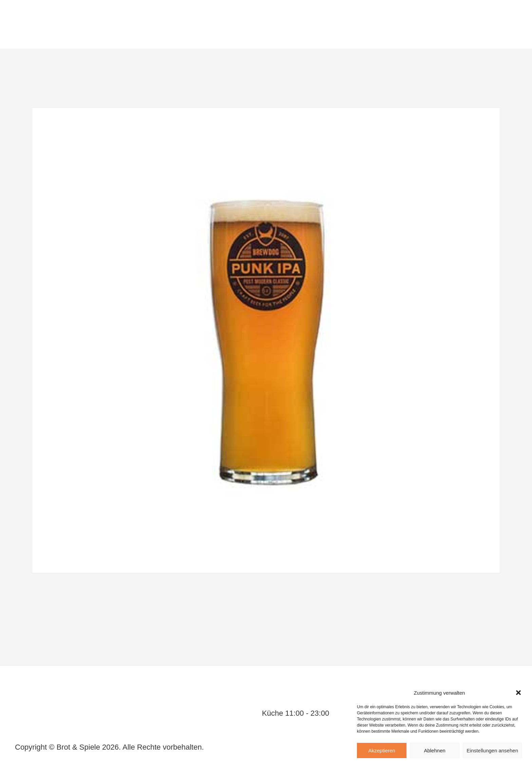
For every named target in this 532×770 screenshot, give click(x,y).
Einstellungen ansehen (492, 750)
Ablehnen (434, 750)
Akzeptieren (382, 750)
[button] (518, 693)
